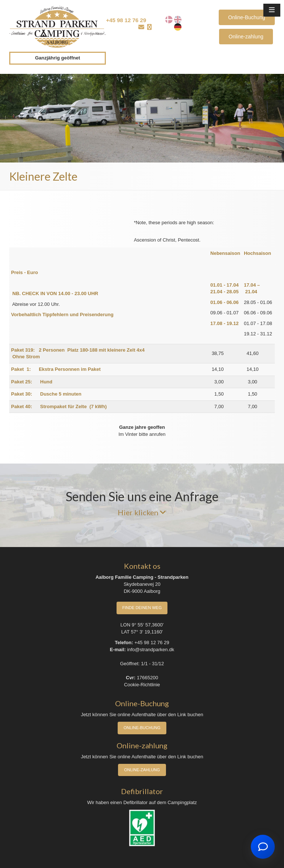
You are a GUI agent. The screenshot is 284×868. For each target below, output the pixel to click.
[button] (272, 10)
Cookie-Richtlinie (142, 685)
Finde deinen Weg (142, 608)
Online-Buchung (247, 17)
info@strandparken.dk (151, 650)
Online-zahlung (246, 37)
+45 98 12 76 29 (126, 20)
